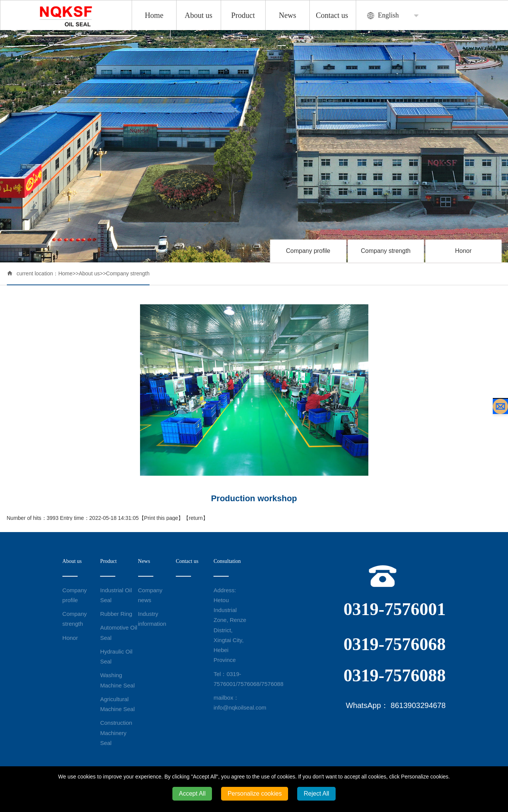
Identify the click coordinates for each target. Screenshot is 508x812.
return (196, 518)
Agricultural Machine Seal (117, 704)
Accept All (192, 794)
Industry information (152, 619)
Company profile (308, 251)
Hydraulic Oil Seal (116, 656)
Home (154, 15)
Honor (463, 251)
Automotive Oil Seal (119, 632)
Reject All (316, 794)
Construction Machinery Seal (116, 733)
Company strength (386, 251)
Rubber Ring (116, 614)
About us (198, 15)
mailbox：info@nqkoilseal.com (232, 703)
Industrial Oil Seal (116, 595)
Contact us (332, 15)
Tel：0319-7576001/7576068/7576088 (232, 679)
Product (243, 15)
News (288, 15)
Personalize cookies (255, 794)
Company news (150, 595)
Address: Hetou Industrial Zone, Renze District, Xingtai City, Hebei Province (230, 625)
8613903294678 (418, 705)
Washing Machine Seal (117, 680)
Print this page (161, 518)
